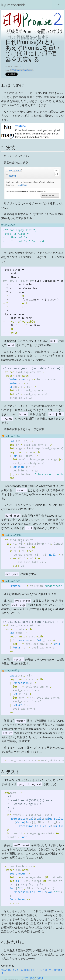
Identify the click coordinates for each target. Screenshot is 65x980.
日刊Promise (17, 70)
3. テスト (11, 771)
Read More (22, 185)
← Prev (23, 978)
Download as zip (50, 195)
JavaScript (28, 70)
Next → (42, 978)
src (21, 66)
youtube (21, 126)
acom (13, 176)
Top (32, 978)
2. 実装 (8, 148)
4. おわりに (13, 942)
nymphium (15, 170)
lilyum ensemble (13, 5)
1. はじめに (13, 85)
